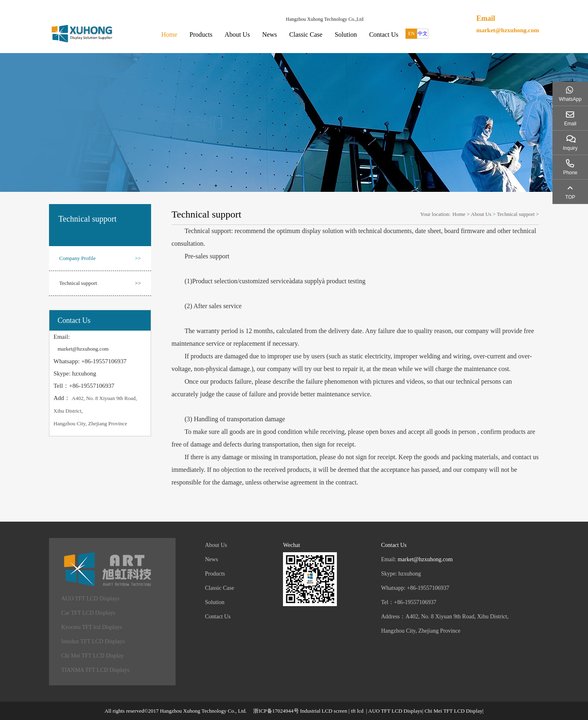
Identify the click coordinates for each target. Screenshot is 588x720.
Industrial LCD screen (324, 711)
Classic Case (306, 34)
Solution (346, 34)
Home (169, 34)
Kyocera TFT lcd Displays (91, 627)
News (269, 34)
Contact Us (384, 34)
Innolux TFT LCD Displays (93, 641)
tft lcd (357, 711)
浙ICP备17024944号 (276, 711)
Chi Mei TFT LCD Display (92, 656)
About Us (237, 34)
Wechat (292, 545)
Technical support (100, 283)
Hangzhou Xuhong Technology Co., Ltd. (203, 711)
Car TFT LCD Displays (88, 613)
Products (201, 34)
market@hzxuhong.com (508, 30)
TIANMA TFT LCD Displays (95, 670)
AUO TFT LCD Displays (90, 599)
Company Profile (100, 258)
